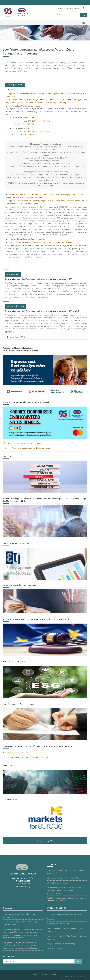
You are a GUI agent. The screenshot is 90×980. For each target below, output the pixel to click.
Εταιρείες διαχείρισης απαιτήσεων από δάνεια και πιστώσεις (26, 757)
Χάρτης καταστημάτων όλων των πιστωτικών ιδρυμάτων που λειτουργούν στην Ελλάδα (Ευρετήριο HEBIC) (64, 890)
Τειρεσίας (50, 919)
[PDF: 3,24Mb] (28, 134)
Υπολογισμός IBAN (45, 841)
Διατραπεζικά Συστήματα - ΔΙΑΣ (59, 924)
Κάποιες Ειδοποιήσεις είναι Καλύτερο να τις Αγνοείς (23, 443)
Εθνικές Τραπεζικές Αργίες (57, 883)
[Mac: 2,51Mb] (45, 121)
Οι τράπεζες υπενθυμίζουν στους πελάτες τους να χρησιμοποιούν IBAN (38, 279)
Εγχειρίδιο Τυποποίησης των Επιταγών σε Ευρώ (27, 239)
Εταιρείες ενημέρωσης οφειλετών (16, 753)
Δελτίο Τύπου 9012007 (17, 337)
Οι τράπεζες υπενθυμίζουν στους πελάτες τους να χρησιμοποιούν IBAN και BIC (42, 311)
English (77, 8)
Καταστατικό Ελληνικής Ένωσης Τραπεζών (63, 878)
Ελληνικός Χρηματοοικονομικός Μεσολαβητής (64, 914)
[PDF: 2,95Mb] (28, 124)
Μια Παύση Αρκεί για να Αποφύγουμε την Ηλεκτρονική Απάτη (27, 448)
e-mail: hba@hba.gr (23, 886)
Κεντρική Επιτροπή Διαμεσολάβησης (61, 944)
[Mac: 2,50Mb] (45, 131)
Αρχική (60, 8)
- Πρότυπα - (10, 89)
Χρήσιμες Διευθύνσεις (55, 948)
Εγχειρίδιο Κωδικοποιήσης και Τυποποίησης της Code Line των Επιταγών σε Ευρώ (40, 242)
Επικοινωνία (69, 8)
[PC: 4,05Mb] (33, 121)
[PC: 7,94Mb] (33, 131)
